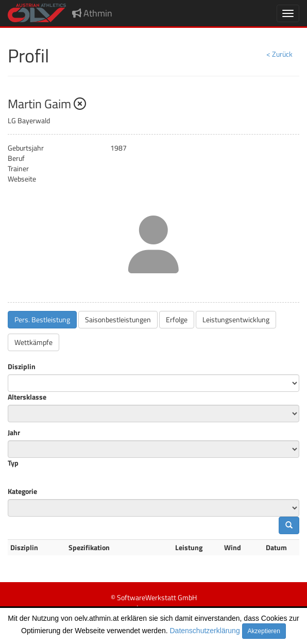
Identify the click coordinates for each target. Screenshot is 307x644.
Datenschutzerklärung (205, 631)
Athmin (92, 13)
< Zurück (279, 54)
